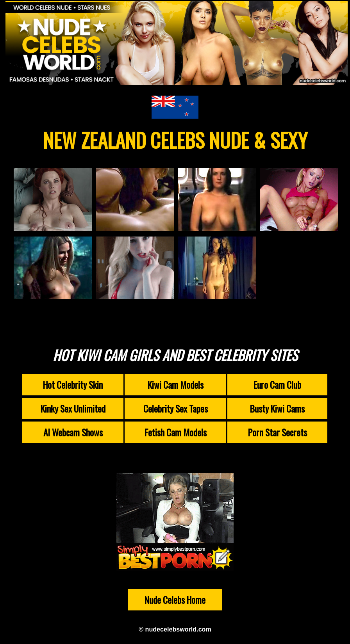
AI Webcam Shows (73, 432)
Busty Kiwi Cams (277, 408)
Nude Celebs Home (175, 600)
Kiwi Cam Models (176, 385)
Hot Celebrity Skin (73, 385)
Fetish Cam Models (176, 432)
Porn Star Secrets (278, 432)
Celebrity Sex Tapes (176, 408)
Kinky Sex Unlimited (73, 408)
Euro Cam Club (277, 385)
